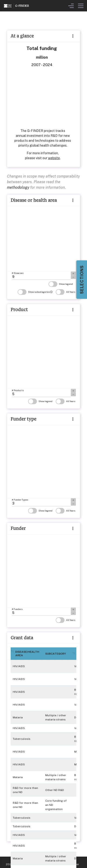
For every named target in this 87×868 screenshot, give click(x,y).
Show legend (61, 284)
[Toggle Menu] (81, 6)
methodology (18, 187)
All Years (65, 292)
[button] (73, 200)
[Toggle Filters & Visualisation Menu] (71, 6)
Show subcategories (35, 292)
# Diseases (18, 273)
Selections (82, 280)
